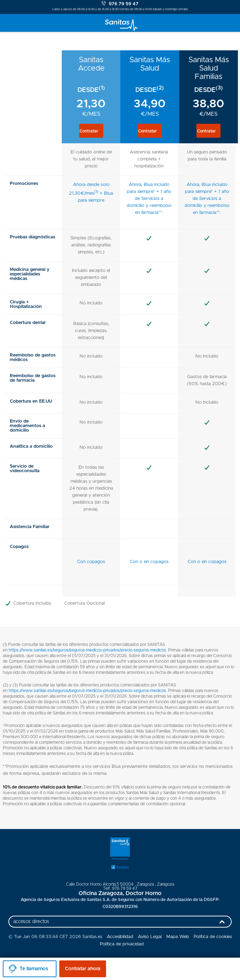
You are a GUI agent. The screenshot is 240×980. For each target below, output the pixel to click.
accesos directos (121, 923)
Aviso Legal (150, 937)
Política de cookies (213, 937)
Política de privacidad (122, 944)
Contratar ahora (83, 969)
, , (120, 884)
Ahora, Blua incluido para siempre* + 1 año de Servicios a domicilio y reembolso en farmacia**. (149, 199)
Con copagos (91, 562)
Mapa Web (178, 937)
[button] (91, 131)
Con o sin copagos (149, 562)
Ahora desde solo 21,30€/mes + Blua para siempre (91, 193)
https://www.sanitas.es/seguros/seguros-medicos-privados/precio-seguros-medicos (87, 650)
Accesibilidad (120, 937)
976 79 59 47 (120, 4)
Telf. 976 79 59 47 (120, 888)
